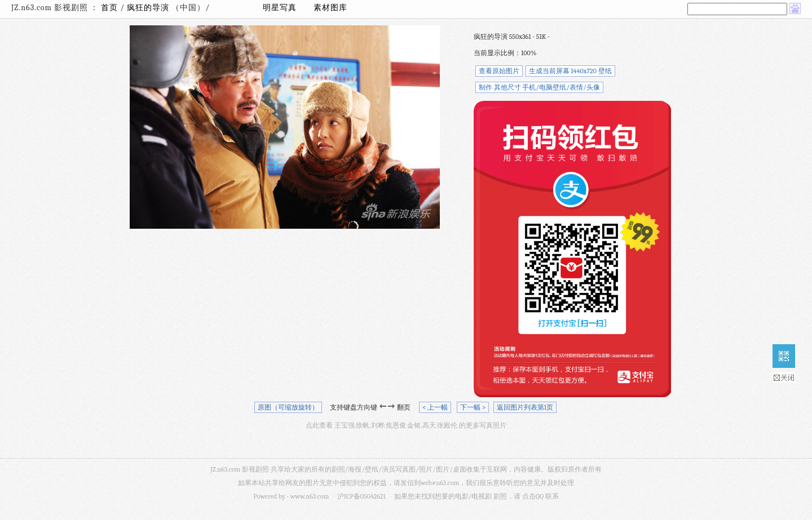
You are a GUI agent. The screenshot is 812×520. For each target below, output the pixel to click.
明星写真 (280, 8)
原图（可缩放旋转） (288, 407)
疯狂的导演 (149, 8)
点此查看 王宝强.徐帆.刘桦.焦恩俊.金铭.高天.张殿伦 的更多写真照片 (406, 425)
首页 (109, 8)
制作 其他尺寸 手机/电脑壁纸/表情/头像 (539, 87)
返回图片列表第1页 (525, 407)
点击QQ (533, 496)
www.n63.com (310, 496)
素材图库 (330, 8)
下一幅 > (473, 407)
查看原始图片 (499, 71)
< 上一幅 (435, 407)
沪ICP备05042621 (361, 496)
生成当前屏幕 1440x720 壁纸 (570, 71)
